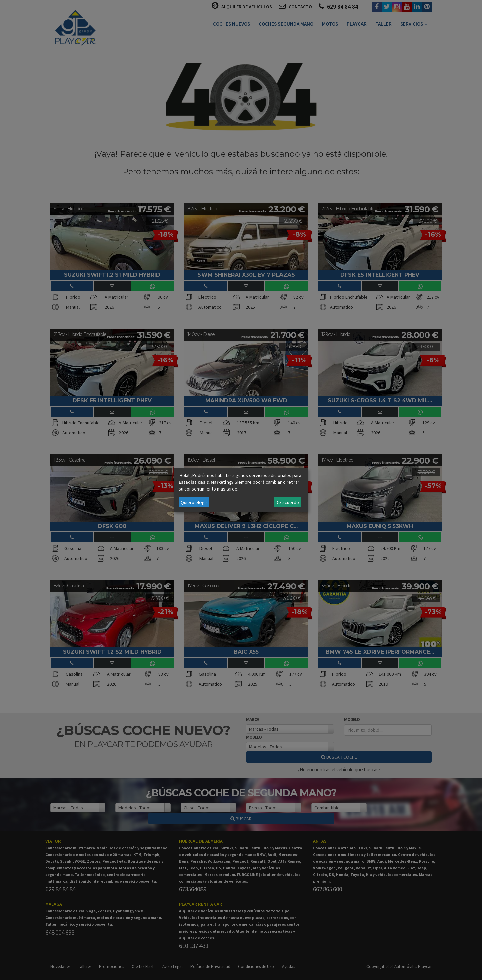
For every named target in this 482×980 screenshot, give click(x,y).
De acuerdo (287, 502)
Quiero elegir (194, 502)
